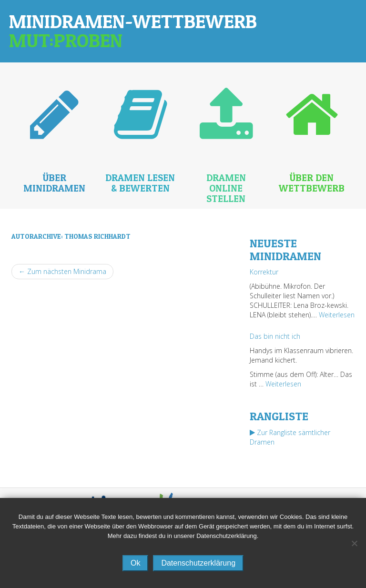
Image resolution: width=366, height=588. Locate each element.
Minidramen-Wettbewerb (133, 31)
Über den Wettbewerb (312, 183)
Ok (135, 563)
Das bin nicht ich (275, 336)
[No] (354, 543)
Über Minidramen (54, 183)
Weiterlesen (337, 315)
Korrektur (264, 272)
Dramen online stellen (226, 188)
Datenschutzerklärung (198, 563)
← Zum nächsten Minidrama (62, 271)
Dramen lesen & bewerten (140, 183)
